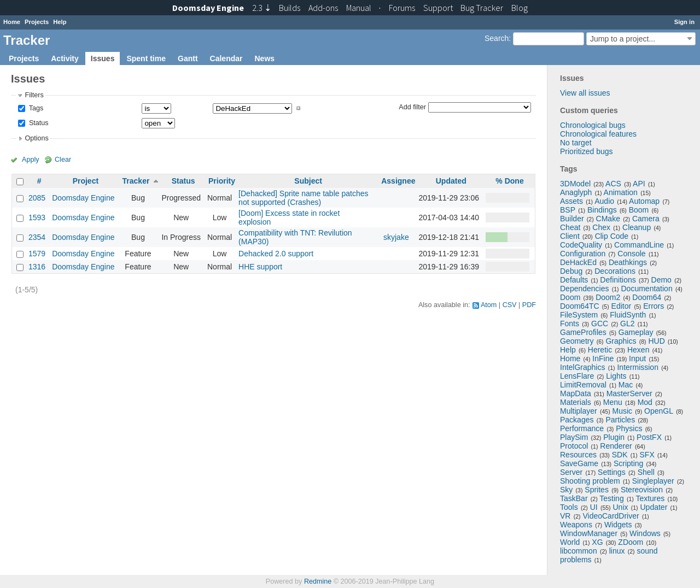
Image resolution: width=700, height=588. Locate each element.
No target (576, 143)
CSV (510, 305)
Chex (601, 227)
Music (623, 411)
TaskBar (574, 498)
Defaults (574, 280)
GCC (600, 324)
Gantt (188, 58)
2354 (37, 237)
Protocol (574, 446)
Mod (645, 402)
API (639, 184)
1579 (37, 254)
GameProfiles (583, 332)
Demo (661, 280)
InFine (603, 358)
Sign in (684, 22)
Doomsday (208, 8)
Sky (566, 490)
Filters (34, 95)
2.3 (262, 8)
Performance (582, 428)
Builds (290, 8)
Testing (611, 498)
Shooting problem (590, 481)
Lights (616, 376)
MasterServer (629, 393)
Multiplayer (579, 411)
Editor (622, 306)
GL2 (627, 324)
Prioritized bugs (587, 151)
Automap (644, 201)
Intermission (637, 367)
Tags (35, 108)
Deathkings (628, 262)
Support (438, 8)
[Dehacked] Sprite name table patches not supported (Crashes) (303, 198)
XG (597, 542)
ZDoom (631, 542)
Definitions (618, 280)
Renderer (616, 446)
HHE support (260, 267)
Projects (37, 22)
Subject (308, 181)
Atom (489, 305)
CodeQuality (581, 245)
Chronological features (598, 134)
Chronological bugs (593, 125)
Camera (646, 219)
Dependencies (585, 289)
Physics (629, 428)
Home (12, 22)
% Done (509, 181)
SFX (647, 455)
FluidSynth (628, 315)
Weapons (576, 525)
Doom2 (608, 297)
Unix (621, 507)
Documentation (647, 289)
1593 (37, 217)
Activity (65, 58)
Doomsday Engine (83, 198)
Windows (645, 533)
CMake (608, 219)
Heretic (600, 350)
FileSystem (579, 315)
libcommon (579, 551)
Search (497, 38)
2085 (37, 198)
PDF (529, 305)
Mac (626, 385)
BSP (568, 210)
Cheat (570, 227)
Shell (646, 472)
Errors (654, 306)
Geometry (577, 341)
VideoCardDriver (611, 516)
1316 (37, 267)
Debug (571, 271)
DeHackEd (578, 262)
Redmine (318, 581)
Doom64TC (580, 306)
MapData (576, 393)
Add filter (412, 107)
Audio (604, 201)
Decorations (615, 271)
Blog (520, 8)
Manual (359, 8)
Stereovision (642, 490)
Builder (572, 219)
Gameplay (636, 332)
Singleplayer (653, 481)
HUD (656, 341)
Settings (612, 472)
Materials (576, 402)
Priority (222, 181)
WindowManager (589, 533)
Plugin (614, 437)
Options (36, 138)
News (264, 58)
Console (631, 254)
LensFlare (577, 376)
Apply (31, 160)
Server (571, 472)
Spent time (146, 58)
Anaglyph (576, 192)
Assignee (398, 181)
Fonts (570, 324)
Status (37, 123)
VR (565, 516)
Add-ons (323, 8)
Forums (402, 8)
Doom (570, 297)
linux (617, 551)
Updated (451, 181)
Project (86, 181)
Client (570, 236)
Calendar (226, 58)
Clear (63, 160)
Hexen (638, 350)
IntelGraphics (582, 367)
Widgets (618, 525)
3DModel (575, 184)
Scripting (628, 463)
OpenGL (659, 411)
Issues (103, 58)
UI (594, 507)
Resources (578, 455)
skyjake (396, 237)
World (570, 542)
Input (637, 358)
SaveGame (579, 463)
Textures (650, 498)
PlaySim (574, 437)
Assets (571, 201)
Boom (639, 210)
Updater (654, 507)
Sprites (597, 490)
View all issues (585, 93)
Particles (620, 420)
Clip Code (612, 236)
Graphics (621, 341)
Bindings (602, 210)
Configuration (583, 254)
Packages (577, 420)
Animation (621, 192)
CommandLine (639, 245)
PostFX (649, 437)
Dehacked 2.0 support (276, 254)
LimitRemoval (583, 385)
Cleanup (637, 227)
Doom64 (647, 297)
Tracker (136, 181)
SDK (620, 455)
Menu (613, 402)
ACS (613, 184)
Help (60, 22)
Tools (569, 507)
